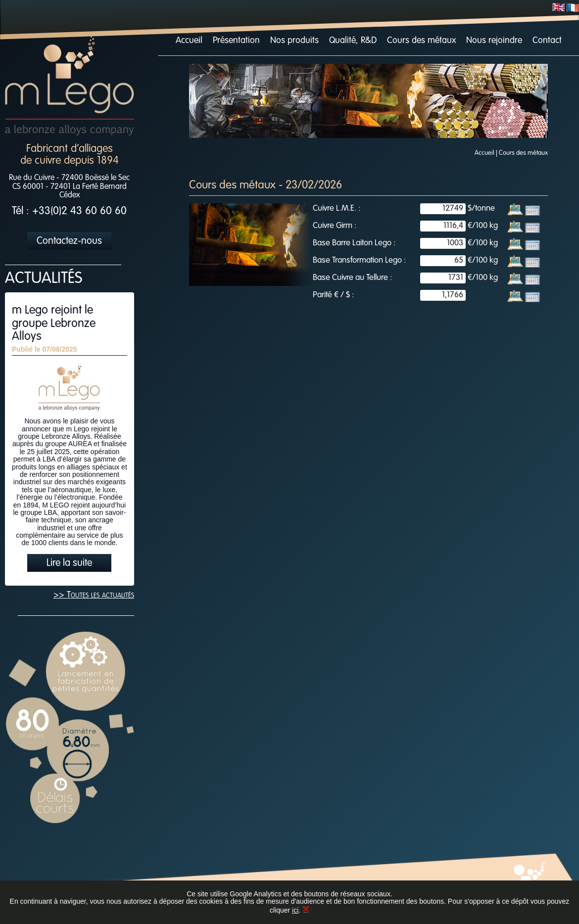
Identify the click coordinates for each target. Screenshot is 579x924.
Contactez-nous (69, 241)
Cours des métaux (421, 41)
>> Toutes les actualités (94, 595)
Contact (547, 41)
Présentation (236, 41)
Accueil (189, 41)
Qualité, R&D (353, 41)
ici (295, 910)
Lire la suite (69, 563)
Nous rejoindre (494, 41)
